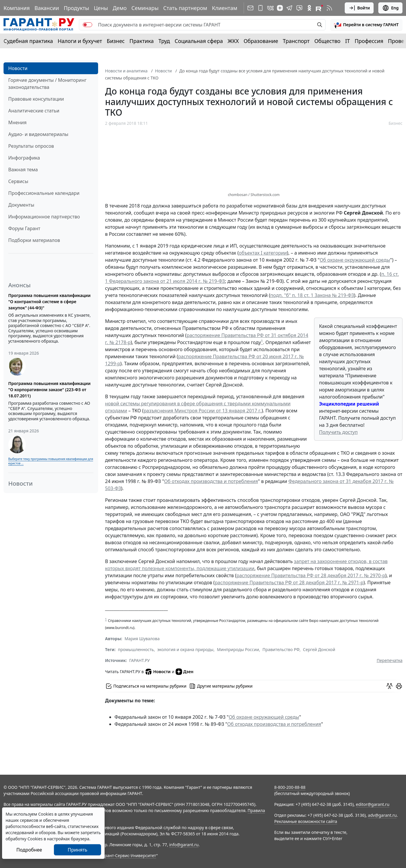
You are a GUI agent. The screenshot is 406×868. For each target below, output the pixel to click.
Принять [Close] (78, 850)
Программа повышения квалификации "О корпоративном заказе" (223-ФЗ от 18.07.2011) (49, 390)
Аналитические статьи (34, 111)
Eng (390, 8)
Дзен (185, 672)
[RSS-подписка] (329, 8)
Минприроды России (238, 649)
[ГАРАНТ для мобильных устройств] (260, 8)
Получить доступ (338, 432)
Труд (164, 41)
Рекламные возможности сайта (306, 821)
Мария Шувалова (142, 639)
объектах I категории (263, 253)
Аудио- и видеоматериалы (38, 134)
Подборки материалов (34, 240)
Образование (261, 41)
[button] (366, 25)
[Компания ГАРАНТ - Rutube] (319, 8)
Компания (17, 8)
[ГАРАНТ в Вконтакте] (270, 8)
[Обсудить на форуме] (390, 686)
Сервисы (18, 181)
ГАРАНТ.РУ (140, 660)
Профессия (369, 41)
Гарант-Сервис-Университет (128, 855)
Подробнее (29, 850)
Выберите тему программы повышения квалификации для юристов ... (51, 461)
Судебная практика (28, 41)
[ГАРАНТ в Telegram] (289, 8)
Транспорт (296, 41)
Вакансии (47, 8)
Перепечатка (390, 660)
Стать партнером (185, 8)
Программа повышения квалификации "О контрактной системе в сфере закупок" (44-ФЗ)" (49, 302)
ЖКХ (233, 41)
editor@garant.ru (373, 804)
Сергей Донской (319, 649)
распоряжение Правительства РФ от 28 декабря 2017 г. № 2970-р (311, 575)
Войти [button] (359, 8)
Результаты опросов (31, 146)
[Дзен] (280, 8)
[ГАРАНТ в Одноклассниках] (309, 8)
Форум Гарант (24, 228)
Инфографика (24, 158)
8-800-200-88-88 (290, 787)
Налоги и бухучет (80, 41)
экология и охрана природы (185, 649)
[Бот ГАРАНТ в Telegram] (299, 8)
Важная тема (23, 170)
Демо (120, 8)
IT (348, 41)
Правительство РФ (281, 649)
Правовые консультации (36, 99)
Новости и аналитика (126, 71)
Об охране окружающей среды (355, 260)
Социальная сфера (199, 41)
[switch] (88, 25)
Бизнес (116, 41)
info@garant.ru (184, 845)
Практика (141, 41)
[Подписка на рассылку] (250, 8)
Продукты (76, 8)
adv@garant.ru (382, 815)
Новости (18, 68)
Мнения (17, 122)
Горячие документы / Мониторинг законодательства (47, 84)
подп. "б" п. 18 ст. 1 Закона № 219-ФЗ (312, 295)
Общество (327, 41)
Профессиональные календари (44, 193)
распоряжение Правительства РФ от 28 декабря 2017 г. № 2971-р (289, 582)
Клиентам (225, 8)
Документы (21, 205)
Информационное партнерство (44, 217)
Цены (101, 8)
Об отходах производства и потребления (211, 481)
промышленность (136, 649)
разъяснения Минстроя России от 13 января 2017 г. (202, 411)
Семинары (145, 8)
